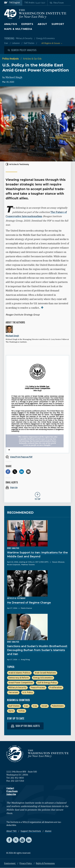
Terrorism (13, 692)
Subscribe (11, 794)
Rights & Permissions (45, 863)
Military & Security (24, 38)
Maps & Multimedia (18, 29)
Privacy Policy (26, 863)
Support (58, 24)
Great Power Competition (21, 683)
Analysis (11, 24)
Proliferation (56, 687)
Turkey (21, 711)
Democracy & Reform (19, 678)
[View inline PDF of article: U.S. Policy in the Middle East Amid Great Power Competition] (37, 457)
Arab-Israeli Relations (45, 673)
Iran (6, 43)
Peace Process (38, 687)
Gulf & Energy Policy (47, 683)
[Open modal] (22, 50)
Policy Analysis (11, 59)
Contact (10, 788)
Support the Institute (31, 831)
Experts (27, 24)
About (42, 24)
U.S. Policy (28, 692)
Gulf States (29, 43)
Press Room (12, 791)
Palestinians (58, 706)
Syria (11, 711)
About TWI (12, 831)
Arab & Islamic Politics (19, 673)
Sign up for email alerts (25, 726)
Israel (44, 706)
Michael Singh (14, 77)
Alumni (48, 831)
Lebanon (16, 43)
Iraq (35, 706)
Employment (10, 863)
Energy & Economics (46, 38)
